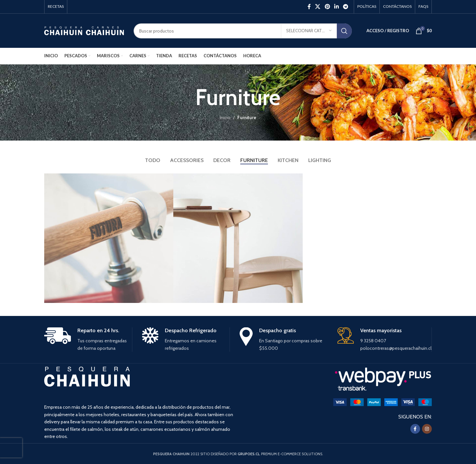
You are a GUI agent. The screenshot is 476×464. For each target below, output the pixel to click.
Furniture (247, 117)
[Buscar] (243, 31)
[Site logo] (84, 30)
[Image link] (383, 402)
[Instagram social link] (427, 429)
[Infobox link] (88, 340)
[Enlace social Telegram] (346, 7)
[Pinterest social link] (327, 7)
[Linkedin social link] (336, 7)
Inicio (225, 117)
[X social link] (318, 7)
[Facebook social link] (309, 7)
